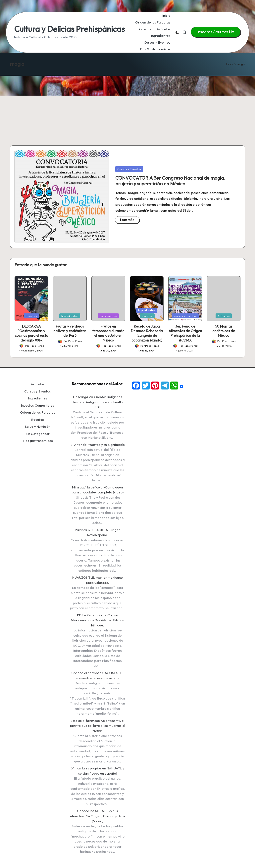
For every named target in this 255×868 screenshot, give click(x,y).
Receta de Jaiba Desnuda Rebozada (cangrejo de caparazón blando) (147, 333)
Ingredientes (70, 316)
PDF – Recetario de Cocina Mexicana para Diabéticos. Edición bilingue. (98, 620)
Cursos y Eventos (129, 169)
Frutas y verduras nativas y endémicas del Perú (70, 331)
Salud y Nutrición (38, 426)
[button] (216, 32)
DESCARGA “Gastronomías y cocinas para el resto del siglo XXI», (31, 333)
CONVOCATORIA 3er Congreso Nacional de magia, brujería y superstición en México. (170, 181)
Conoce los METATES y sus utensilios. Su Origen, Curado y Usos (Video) (98, 816)
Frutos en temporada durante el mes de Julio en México (108, 333)
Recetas (31, 316)
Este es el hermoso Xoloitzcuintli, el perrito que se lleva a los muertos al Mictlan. (98, 726)
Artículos (224, 316)
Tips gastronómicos (38, 441)
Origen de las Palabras (38, 412)
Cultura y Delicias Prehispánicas (69, 29)
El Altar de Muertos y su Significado (98, 445)
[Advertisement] (127, 106)
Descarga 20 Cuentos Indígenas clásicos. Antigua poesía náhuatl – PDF (98, 402)
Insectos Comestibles (38, 405)
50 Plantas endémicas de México (224, 331)
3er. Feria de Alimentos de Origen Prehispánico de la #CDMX (185, 333)
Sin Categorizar (38, 434)
